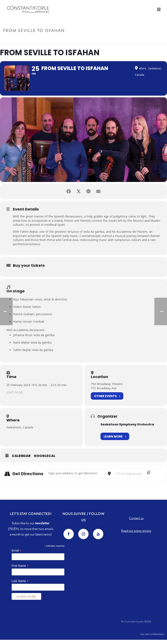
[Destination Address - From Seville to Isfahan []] (132, 477)
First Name (20, 569)
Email (17, 554)
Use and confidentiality (152, 638)
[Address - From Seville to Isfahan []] (76, 477)
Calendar (21, 460)
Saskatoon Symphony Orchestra (127, 428)
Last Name (20, 584)
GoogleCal (45, 460)
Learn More (115, 440)
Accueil (121, 39)
